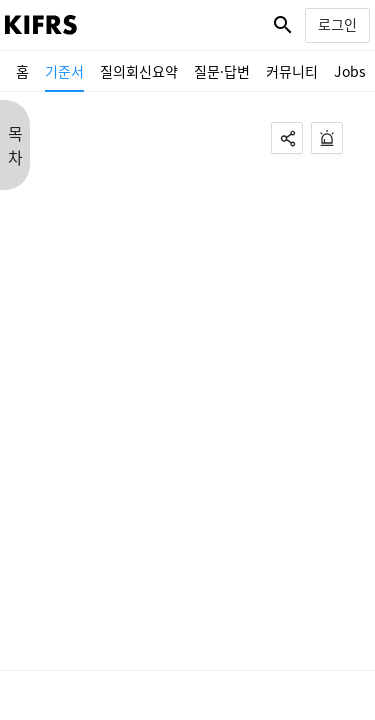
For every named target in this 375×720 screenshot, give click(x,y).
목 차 (15, 145)
